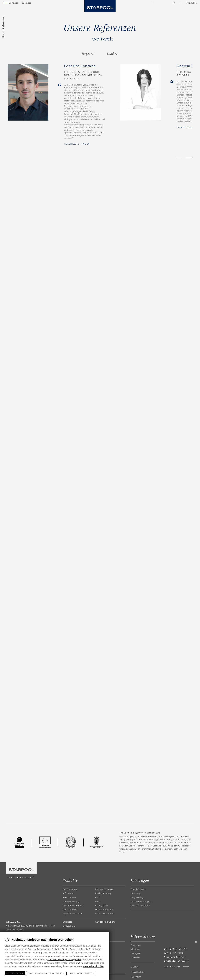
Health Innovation (104, 915)
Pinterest (135, 955)
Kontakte (159, 5)
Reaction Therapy (104, 895)
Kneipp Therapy (103, 899)
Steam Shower (70, 915)
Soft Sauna (68, 899)
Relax (98, 907)
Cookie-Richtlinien (85, 963)
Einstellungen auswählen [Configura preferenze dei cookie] (81, 973)
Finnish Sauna (70, 895)
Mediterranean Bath (73, 911)
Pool (97, 903)
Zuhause (21, 4)
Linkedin (135, 963)
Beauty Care (101, 911)
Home (3, 35)
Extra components (105, 919)
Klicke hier (164, 969)
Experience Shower (72, 919)
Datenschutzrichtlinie (93, 966)
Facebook (136, 951)
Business (34, 4)
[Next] (189, 158)
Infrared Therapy (71, 907)
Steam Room (69, 903)
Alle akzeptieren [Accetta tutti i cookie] (15, 973)
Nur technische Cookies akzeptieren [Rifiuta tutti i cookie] (46, 973)
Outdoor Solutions (105, 927)
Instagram (136, 959)
